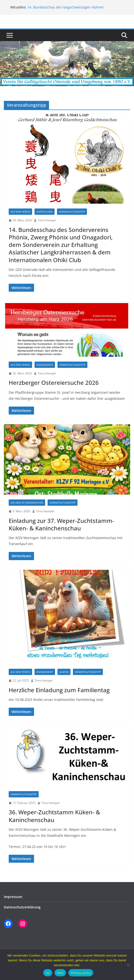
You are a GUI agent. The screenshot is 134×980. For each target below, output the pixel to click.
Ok (48, 973)
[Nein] (128, 965)
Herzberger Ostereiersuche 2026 (54, 382)
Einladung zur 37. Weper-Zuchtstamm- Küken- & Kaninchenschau (61, 524)
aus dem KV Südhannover (27, 503)
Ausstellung (45, 212)
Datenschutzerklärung (22, 907)
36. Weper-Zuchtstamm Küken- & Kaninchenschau (54, 816)
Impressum (13, 897)
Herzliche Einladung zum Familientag (59, 690)
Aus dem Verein (20, 212)
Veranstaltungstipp (72, 212)
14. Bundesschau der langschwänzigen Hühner (66, 7)
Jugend (64, 672)
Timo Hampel (47, 220)
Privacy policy (81, 973)
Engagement (45, 365)
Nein (60, 973)
